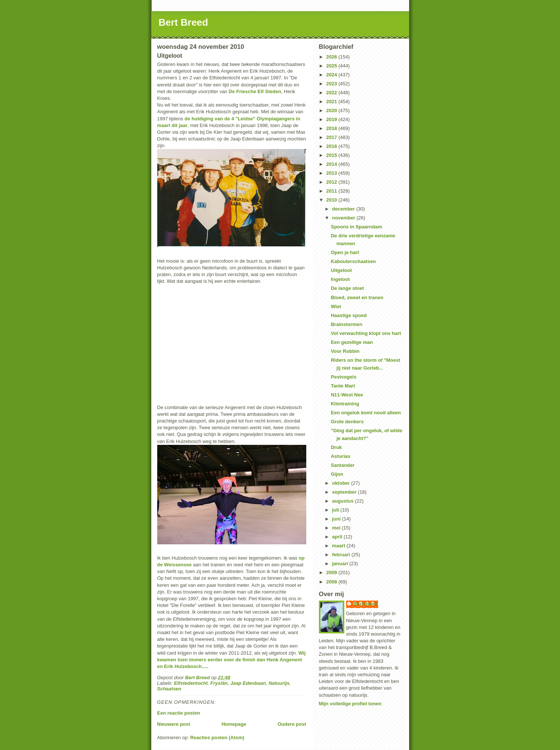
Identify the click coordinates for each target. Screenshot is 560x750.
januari (341, 564)
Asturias (341, 456)
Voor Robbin (345, 351)
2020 (333, 110)
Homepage (234, 724)
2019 (333, 119)
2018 (333, 128)
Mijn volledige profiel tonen (350, 704)
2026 (333, 57)
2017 (333, 137)
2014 (333, 164)
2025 (333, 66)
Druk (336, 447)
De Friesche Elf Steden (255, 91)
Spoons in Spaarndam (356, 227)
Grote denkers (347, 422)
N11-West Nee (347, 395)
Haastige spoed (349, 315)
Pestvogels (344, 377)
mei (337, 528)
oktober (341, 483)
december (344, 209)
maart (339, 546)
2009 (333, 572)
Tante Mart (343, 386)
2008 (333, 582)
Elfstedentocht (191, 683)
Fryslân (219, 683)
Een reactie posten (179, 713)
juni (337, 519)
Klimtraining (345, 404)
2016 (333, 146)
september (345, 492)
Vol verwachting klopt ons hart (366, 333)
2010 (333, 200)
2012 (333, 182)
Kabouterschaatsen (353, 261)
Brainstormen (347, 324)
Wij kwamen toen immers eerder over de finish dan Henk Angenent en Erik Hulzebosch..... (232, 660)
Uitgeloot (341, 270)
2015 (333, 155)
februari (342, 555)
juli (336, 510)
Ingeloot (340, 279)
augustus (343, 501)
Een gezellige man (352, 342)
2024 (333, 75)
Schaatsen (169, 689)
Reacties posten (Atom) (217, 738)
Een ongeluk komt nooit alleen (366, 413)
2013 (333, 173)
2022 (333, 93)
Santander (343, 465)
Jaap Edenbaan (248, 683)
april (338, 537)
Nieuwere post (174, 724)
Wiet (336, 306)
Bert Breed (183, 22)
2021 (333, 102)
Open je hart (345, 252)
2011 (333, 191)
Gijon (337, 474)
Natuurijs (279, 683)
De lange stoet (347, 288)
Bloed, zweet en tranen (357, 298)
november (344, 218)
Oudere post (292, 724)
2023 (333, 84)
